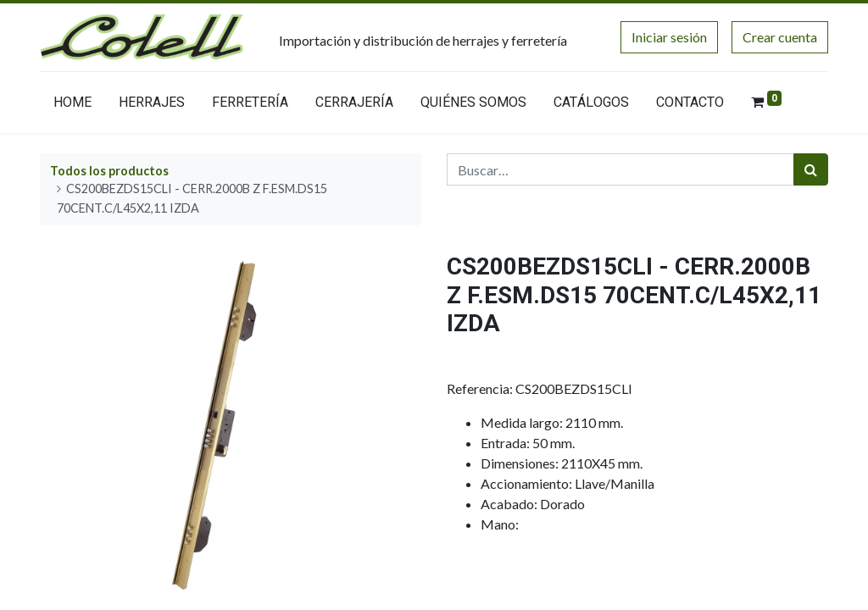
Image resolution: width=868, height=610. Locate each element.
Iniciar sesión (669, 37)
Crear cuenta (780, 37)
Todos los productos (109, 171)
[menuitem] (72, 106)
